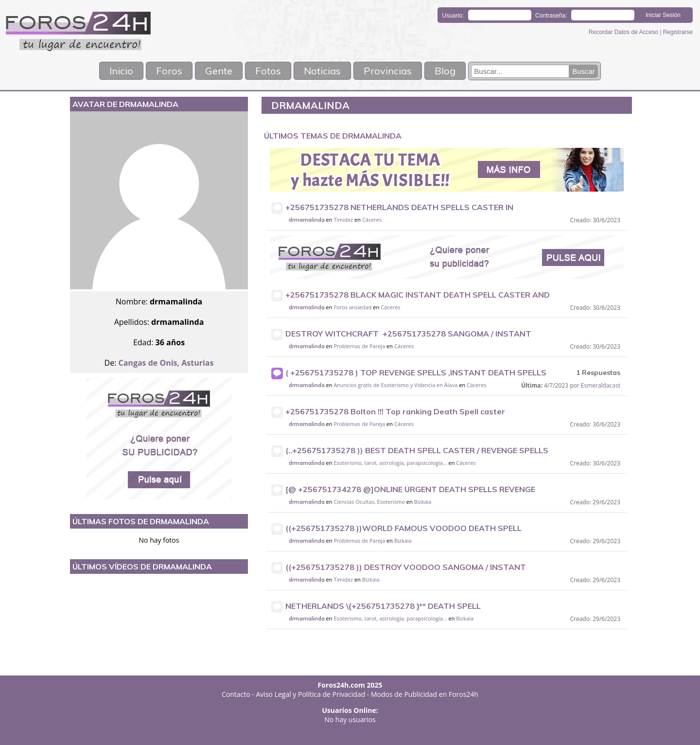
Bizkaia (423, 502)
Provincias (388, 71)
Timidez (343, 220)
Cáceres (372, 220)
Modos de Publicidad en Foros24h (425, 694)
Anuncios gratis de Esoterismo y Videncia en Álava (395, 385)
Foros (169, 71)
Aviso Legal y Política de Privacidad (311, 694)
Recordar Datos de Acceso (624, 32)
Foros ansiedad (352, 307)
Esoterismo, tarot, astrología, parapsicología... (390, 463)
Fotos (268, 71)
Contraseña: (551, 16)
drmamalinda (307, 220)
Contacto (236, 694)
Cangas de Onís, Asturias (166, 363)
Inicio (121, 71)
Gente (219, 71)
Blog (445, 71)
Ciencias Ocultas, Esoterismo (369, 502)
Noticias (322, 71)
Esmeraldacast (601, 385)
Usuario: (453, 16)
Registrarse (678, 32)
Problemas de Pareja (359, 346)
